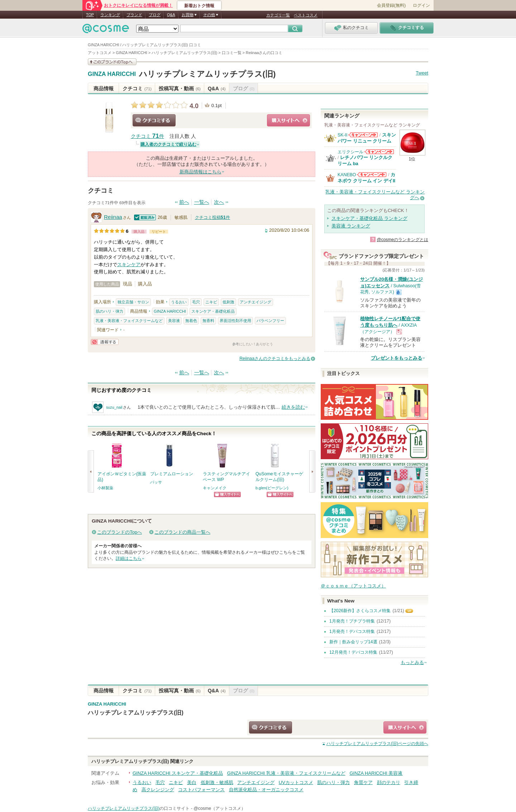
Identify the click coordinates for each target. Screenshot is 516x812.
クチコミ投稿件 (212, 217)
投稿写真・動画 (180, 88)
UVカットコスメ (296, 782)
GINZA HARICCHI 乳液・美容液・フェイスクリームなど (286, 773)
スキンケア (129, 265)
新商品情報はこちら (200, 172)
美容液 (174, 321)
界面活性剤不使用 (235, 321)
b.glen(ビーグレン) (272, 488)
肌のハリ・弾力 (109, 311)
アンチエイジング (255, 302)
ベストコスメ (306, 15)
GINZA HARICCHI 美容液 (376, 773)
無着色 (191, 321)
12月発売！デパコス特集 (353, 652)
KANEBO (347, 175)
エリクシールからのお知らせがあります (379, 152)
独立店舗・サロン (133, 302)
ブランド (134, 15)
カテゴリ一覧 (278, 15)
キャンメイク (215, 488)
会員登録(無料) (391, 5)
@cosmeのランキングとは (402, 240)
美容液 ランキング (351, 226)
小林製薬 (105, 488)
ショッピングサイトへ (288, 120)
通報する (105, 342)
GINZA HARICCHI (112, 74)
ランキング (110, 15)
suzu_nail (114, 407)
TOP (90, 15)
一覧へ (202, 202)
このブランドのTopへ (120, 532)
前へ (184, 202)
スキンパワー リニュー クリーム (367, 138)
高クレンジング (158, 790)
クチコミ (137, 88)
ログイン (421, 5)
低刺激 (228, 302)
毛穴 (196, 302)
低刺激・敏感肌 (217, 782)
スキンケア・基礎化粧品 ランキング (369, 218)
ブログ (155, 15)
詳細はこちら (129, 558)
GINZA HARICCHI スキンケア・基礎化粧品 (178, 773)
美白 (192, 782)
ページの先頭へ (377, 744)
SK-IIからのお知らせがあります (363, 135)
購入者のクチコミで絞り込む (168, 144)
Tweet (422, 73)
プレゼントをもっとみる (396, 358)
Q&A (171, 15)
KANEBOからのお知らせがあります (372, 175)
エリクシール (350, 152)
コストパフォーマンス (201, 790)
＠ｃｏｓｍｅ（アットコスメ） (353, 586)
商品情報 (104, 88)
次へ (219, 202)
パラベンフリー (270, 321)
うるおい (179, 302)
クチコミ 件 (147, 136)
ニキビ (211, 302)
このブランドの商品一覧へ (182, 532)
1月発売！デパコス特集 (352, 631)
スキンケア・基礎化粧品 (213, 311)
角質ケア (363, 782)
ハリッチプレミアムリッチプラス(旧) (207, 74)
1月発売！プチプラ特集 (352, 621)
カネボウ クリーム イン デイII (366, 177)
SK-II (342, 135)
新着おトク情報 (199, 6)
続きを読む (293, 407)
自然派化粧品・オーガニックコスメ (266, 790)
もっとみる (412, 662)
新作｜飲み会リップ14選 (353, 642)
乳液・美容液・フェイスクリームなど (129, 321)
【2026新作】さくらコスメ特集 (360, 611)
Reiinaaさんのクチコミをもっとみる (275, 359)
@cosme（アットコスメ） (219, 808)
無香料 (208, 321)
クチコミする (154, 120)
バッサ (156, 482)
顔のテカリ (389, 782)
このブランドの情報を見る (112, 62)
